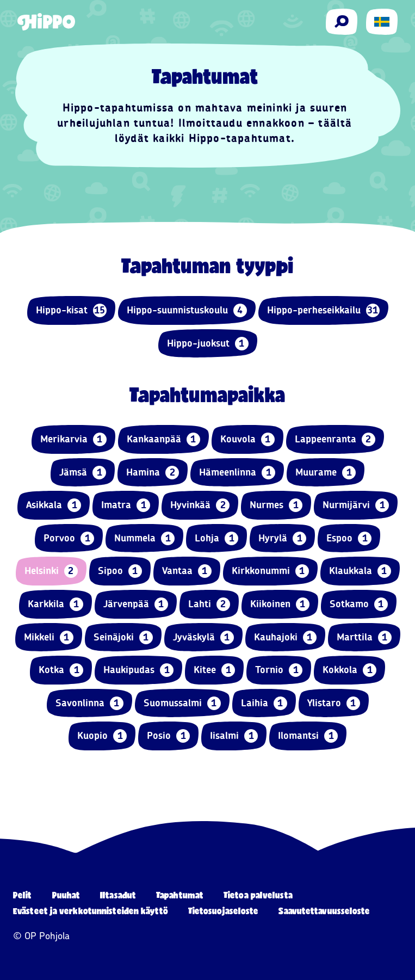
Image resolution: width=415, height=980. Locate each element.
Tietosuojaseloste (224, 911)
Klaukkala (360, 571)
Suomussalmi (182, 703)
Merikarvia (73, 439)
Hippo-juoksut (208, 344)
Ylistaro (334, 703)
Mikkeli (49, 637)
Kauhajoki (285, 637)
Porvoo (69, 538)
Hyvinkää (200, 505)
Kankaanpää (163, 439)
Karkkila (55, 604)
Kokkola (349, 670)
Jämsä (83, 473)
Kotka (61, 670)
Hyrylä (282, 538)
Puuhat (66, 895)
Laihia (264, 703)
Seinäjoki (123, 637)
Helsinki (51, 571)
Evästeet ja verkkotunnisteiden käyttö (91, 911)
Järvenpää (136, 604)
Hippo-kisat (71, 310)
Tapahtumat (180, 895)
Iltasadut (118, 895)
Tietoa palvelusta (258, 895)
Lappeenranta (335, 439)
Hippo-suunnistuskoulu (187, 310)
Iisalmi (234, 736)
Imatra (126, 505)
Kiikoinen (280, 604)
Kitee (214, 670)
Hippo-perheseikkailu (323, 310)
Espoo (349, 538)
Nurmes (276, 505)
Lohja (216, 538)
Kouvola (247, 439)
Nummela (144, 538)
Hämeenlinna (237, 473)
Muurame (326, 473)
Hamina (153, 473)
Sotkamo (359, 604)
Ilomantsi (308, 736)
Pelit (23, 895)
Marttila (364, 637)
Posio (168, 736)
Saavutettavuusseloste (324, 911)
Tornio (279, 670)
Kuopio (102, 736)
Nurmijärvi (356, 505)
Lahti (209, 604)
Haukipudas (138, 670)
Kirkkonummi (270, 571)
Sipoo (120, 571)
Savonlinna (89, 703)
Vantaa (187, 571)
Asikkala (54, 505)
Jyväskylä (203, 637)
